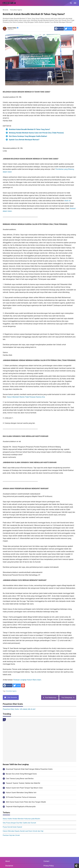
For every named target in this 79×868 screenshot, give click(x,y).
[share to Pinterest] (74, 29)
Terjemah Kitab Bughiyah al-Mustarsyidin (21, 807)
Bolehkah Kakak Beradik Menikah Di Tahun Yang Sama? (29, 129)
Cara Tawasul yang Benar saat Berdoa (20, 779)
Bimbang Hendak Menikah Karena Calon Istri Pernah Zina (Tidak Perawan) (36, 133)
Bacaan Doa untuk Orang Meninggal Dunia (21, 774)
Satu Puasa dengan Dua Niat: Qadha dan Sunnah (19, 823)
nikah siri (68, 201)
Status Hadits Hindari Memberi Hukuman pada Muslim (21, 819)
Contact (46, 861)
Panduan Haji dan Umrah (11, 835)
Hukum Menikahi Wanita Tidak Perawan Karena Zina (26, 397)
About (8, 861)
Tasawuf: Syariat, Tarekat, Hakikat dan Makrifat (23, 783)
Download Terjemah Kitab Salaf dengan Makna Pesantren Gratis (29, 769)
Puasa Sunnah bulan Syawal (12, 827)
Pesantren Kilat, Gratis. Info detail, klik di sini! (19, 709)
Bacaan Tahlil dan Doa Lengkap (16, 764)
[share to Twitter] (68, 29)
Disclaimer (9, 866)
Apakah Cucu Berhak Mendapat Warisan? (24, 140)
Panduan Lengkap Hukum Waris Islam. (27, 680)
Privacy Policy (49, 866)
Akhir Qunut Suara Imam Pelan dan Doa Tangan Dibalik (26, 802)
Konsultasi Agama (11, 691)
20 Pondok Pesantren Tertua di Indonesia (21, 797)
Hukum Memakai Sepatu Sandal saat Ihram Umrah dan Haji (23, 831)
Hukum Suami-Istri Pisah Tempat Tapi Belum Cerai (24, 788)
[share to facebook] (59, 29)
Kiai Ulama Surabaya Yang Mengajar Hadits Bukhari (28, 136)
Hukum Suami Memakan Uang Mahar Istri (21, 793)
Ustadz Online (13, 28)
